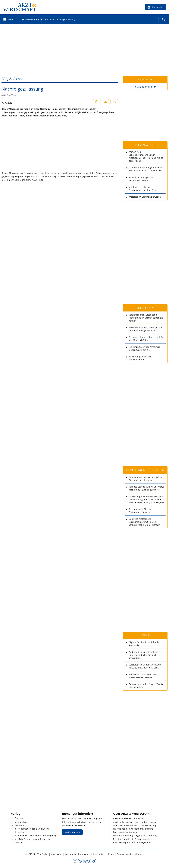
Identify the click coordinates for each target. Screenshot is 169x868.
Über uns (19, 819)
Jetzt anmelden (72, 832)
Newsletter (20, 825)
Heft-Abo (110, 854)
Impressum (56, 854)
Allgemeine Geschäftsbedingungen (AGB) (35, 836)
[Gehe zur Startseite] (28, 19)
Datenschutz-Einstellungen (130, 854)
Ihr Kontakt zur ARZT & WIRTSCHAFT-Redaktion (33, 830)
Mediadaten (21, 822)
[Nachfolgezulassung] (65, 19)
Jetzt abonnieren (144, 87)
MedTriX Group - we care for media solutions (32, 841)
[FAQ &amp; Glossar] (45, 19)
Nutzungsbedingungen (76, 854)
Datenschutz (97, 854)
